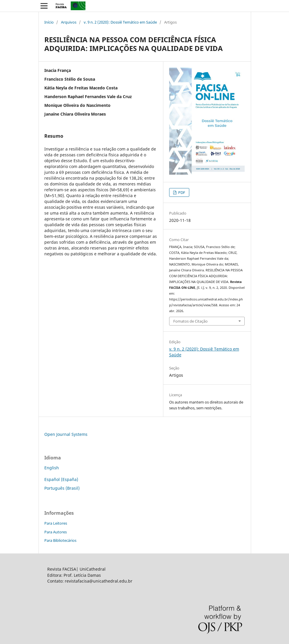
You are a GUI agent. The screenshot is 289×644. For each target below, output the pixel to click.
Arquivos (69, 22)
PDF (181, 192)
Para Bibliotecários (60, 540)
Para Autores (56, 532)
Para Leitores (56, 523)
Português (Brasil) (62, 488)
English (52, 468)
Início (49, 22)
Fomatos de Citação (190, 321)
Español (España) (61, 479)
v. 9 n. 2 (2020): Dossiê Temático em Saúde (120, 22)
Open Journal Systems (66, 434)
